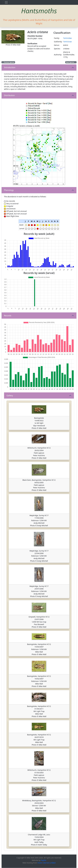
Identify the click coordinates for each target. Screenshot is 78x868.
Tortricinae (67, 42)
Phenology (9, 190)
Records (8, 316)
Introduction (10, 67)
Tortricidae (67, 38)
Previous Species (8, 62)
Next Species (71, 62)
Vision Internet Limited (46, 863)
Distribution (9, 95)
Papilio (44, 860)
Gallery (10, 396)
